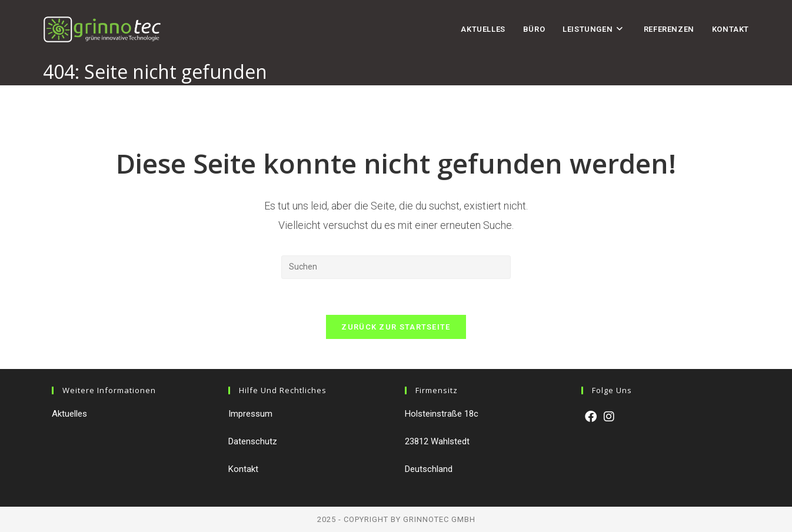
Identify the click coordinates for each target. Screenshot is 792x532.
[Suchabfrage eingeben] (396, 267)
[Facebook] (591, 417)
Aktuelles (69, 414)
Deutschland (429, 469)
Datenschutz (253, 441)
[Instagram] (609, 417)
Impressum (250, 414)
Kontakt (243, 469)
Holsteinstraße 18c (442, 414)
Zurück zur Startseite (396, 327)
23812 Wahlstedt (437, 441)
